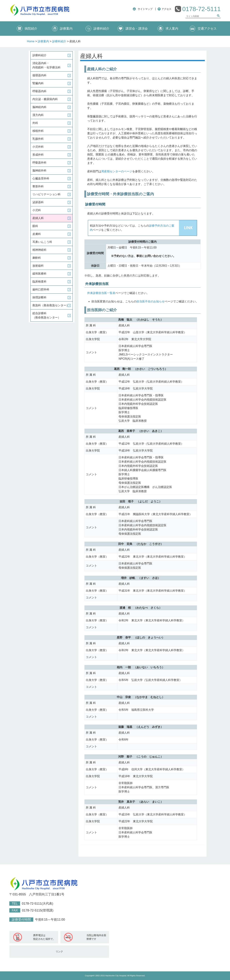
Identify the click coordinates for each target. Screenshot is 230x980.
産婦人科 (38, 218)
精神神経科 (39, 250)
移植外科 (38, 131)
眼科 (35, 226)
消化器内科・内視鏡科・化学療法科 (46, 65)
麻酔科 (37, 258)
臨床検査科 (39, 282)
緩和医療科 (39, 274)
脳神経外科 (39, 170)
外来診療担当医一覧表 (101, 293)
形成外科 (38, 155)
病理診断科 (39, 297)
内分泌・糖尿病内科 (45, 99)
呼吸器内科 (39, 91)
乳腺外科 (38, 139)
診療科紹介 (97, 29)
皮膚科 (37, 234)
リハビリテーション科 (46, 194)
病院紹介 (27, 29)
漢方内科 (38, 115)
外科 (35, 123)
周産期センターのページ (117, 171)
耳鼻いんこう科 (42, 242)
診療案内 (62, 29)
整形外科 (38, 186)
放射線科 (38, 266)
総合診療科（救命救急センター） (46, 315)
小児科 (37, 210)
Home (31, 41)
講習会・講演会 (133, 29)
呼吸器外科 (39, 163)
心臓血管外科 (41, 178)
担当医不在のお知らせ (151, 301)
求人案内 (168, 29)
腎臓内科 (38, 83)
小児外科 (38, 147)
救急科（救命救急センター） (51, 305)
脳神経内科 (39, 107)
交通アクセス (203, 29)
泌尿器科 (38, 202)
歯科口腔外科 (41, 289)
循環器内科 (39, 75)
